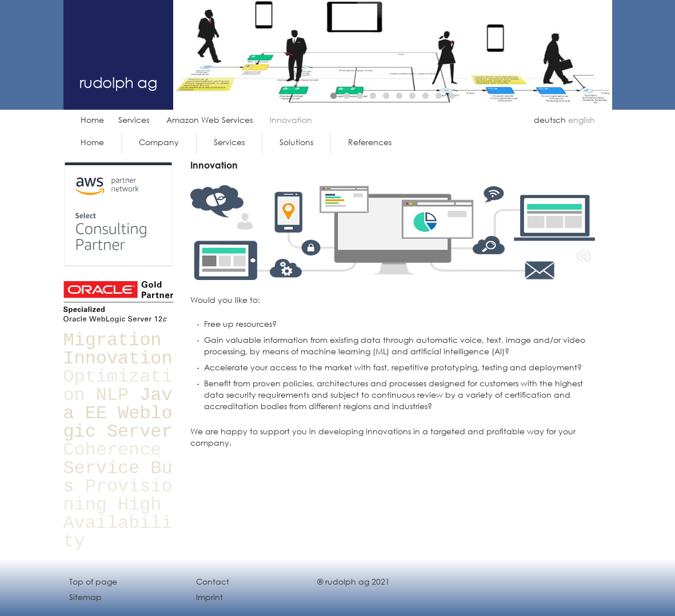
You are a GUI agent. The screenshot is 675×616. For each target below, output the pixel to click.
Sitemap (85, 597)
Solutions (296, 142)
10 (452, 96)
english (582, 120)
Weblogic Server (118, 423)
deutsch (550, 120)
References (370, 142)
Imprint (209, 597)
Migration (113, 340)
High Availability (118, 523)
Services (134, 120)
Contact (213, 581)
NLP (112, 395)
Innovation (118, 359)
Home (92, 120)
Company (159, 142)
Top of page (93, 581)
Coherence (113, 450)
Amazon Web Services (209, 120)
